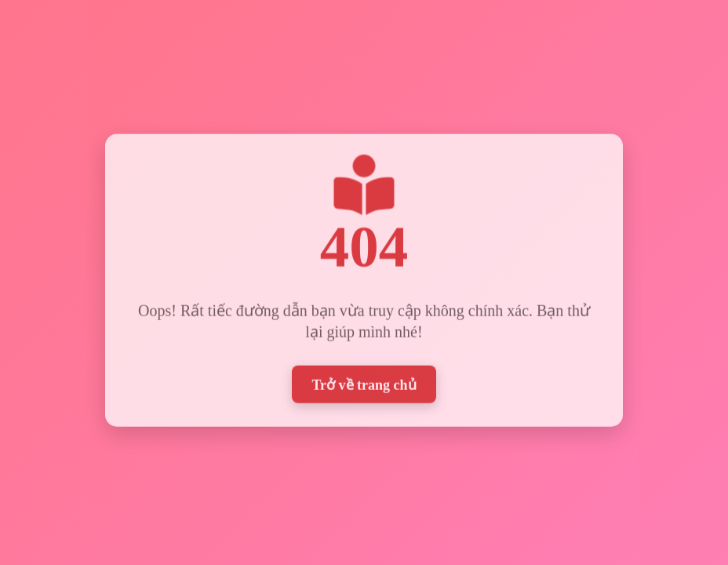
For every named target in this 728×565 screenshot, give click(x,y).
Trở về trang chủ (364, 383)
